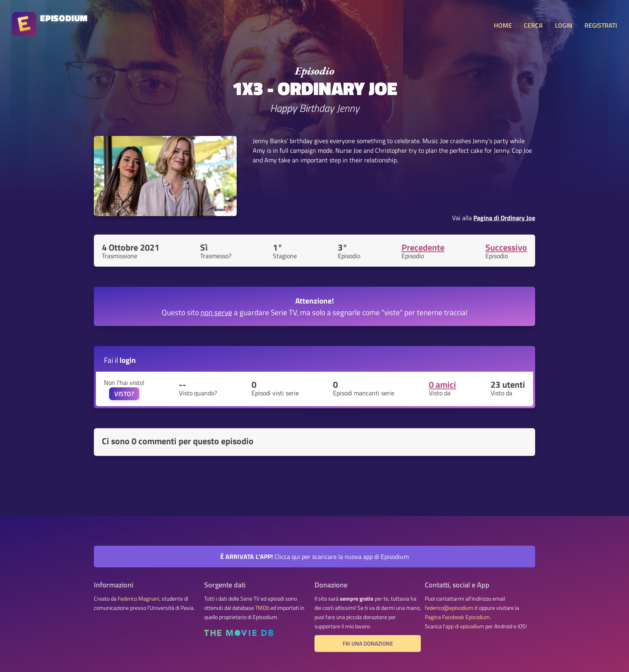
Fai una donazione (368, 644)
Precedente (423, 247)
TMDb (262, 608)
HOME (503, 25)
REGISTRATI (601, 25)
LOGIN (564, 25)
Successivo (506, 247)
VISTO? (124, 394)
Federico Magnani (138, 599)
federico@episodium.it (451, 608)
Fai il (120, 360)
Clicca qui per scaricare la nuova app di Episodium (314, 557)
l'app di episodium (464, 626)
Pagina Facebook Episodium (457, 617)
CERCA (533, 25)
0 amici (442, 385)
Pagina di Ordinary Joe (504, 218)
